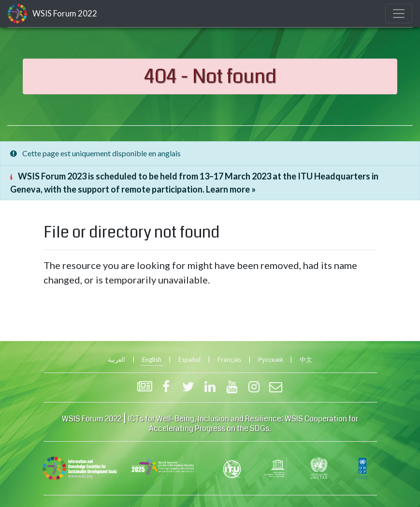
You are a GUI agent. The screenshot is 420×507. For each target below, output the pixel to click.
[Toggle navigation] (399, 14)
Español (189, 359)
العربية (116, 359)
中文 (306, 359)
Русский (270, 359)
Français (229, 359)
